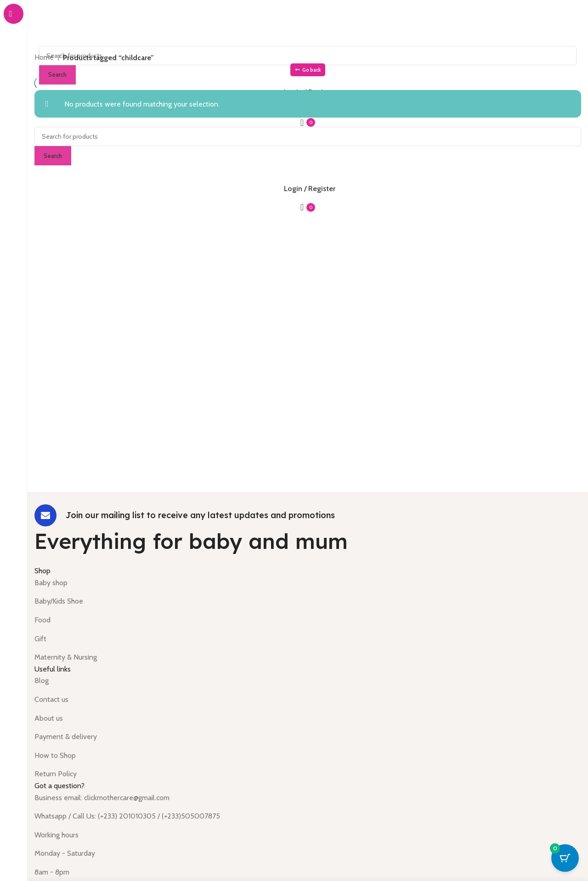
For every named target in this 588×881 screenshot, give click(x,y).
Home (45, 57)
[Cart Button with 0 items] (565, 858)
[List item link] (308, 583)
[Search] (308, 136)
